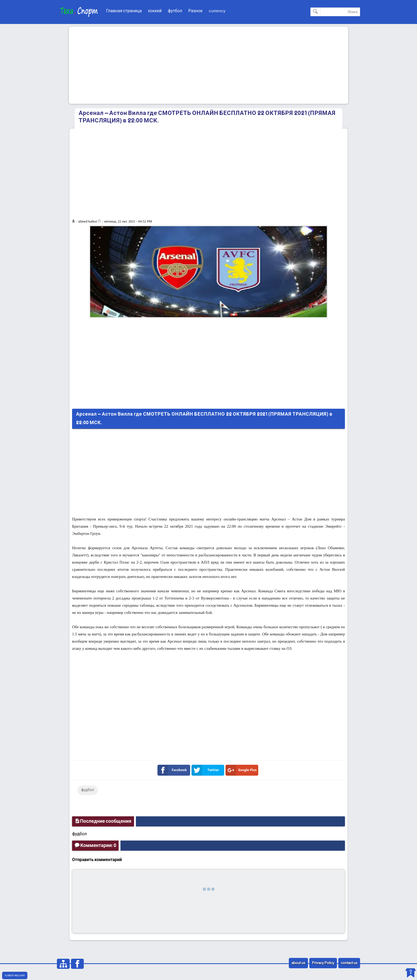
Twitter (206, 770)
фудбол (88, 790)
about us (298, 963)
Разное (195, 11)
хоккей (155, 11)
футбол (175, 11)
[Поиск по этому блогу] (335, 12)
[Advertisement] (208, 65)
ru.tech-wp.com (15, 975)
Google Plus (242, 770)
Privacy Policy (323, 963)
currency (217, 11)
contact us (349, 963)
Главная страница (124, 11)
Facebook (173, 770)
